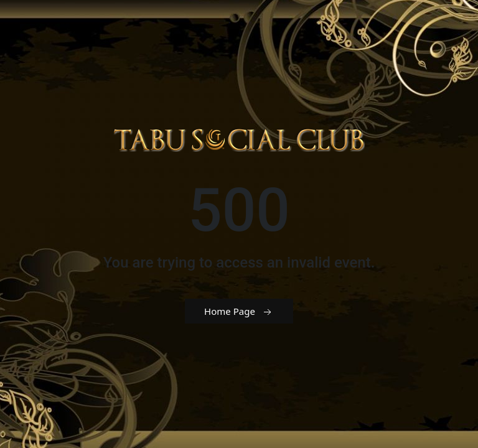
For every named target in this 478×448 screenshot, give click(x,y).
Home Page (239, 312)
